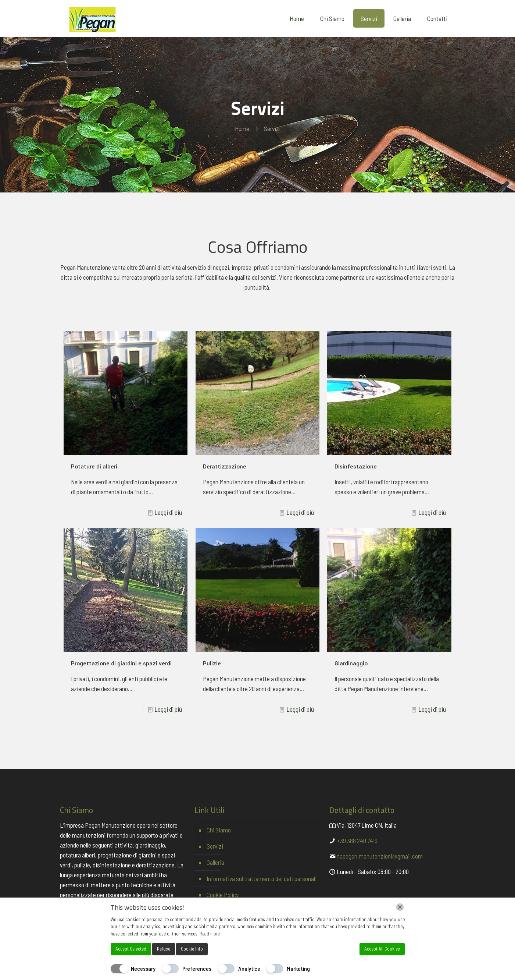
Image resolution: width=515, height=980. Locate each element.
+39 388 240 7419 (357, 841)
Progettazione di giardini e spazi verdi (121, 664)
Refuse (164, 949)
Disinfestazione (356, 467)
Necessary (143, 968)
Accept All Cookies (382, 949)
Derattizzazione (225, 467)
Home (242, 128)
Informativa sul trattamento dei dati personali (262, 878)
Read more (210, 934)
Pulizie (212, 664)
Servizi (215, 846)
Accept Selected (131, 949)
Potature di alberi (94, 467)
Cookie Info (192, 949)
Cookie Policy (223, 895)
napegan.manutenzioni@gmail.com (380, 856)
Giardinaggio (351, 664)
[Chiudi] (400, 907)
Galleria (215, 862)
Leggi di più (168, 512)
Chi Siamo (219, 830)
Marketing (298, 968)
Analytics (249, 968)
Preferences (197, 968)
